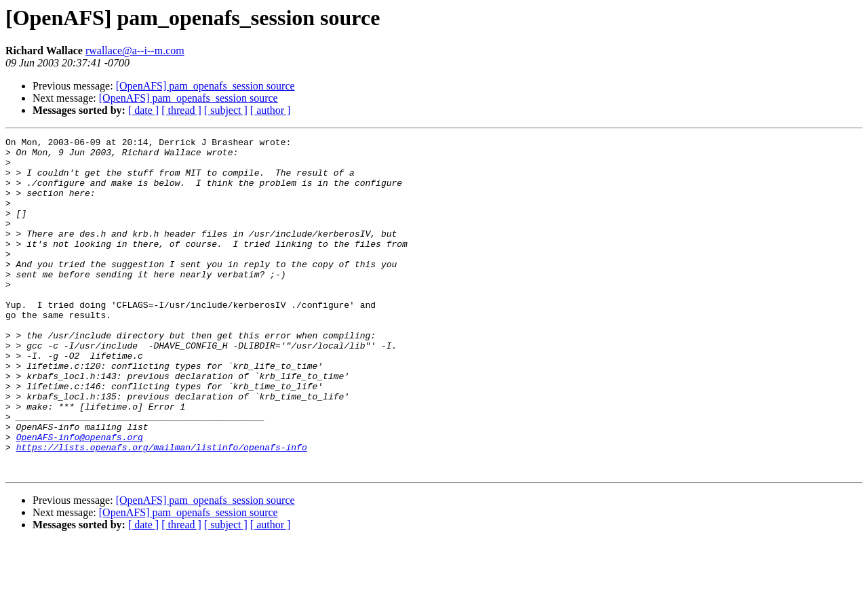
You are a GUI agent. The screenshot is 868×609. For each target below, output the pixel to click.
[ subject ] (226, 110)
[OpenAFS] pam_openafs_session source (205, 86)
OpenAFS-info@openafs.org (80, 498)
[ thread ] (181, 110)
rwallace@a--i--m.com (135, 51)
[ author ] (271, 110)
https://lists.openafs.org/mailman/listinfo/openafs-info (162, 510)
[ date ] (143, 110)
